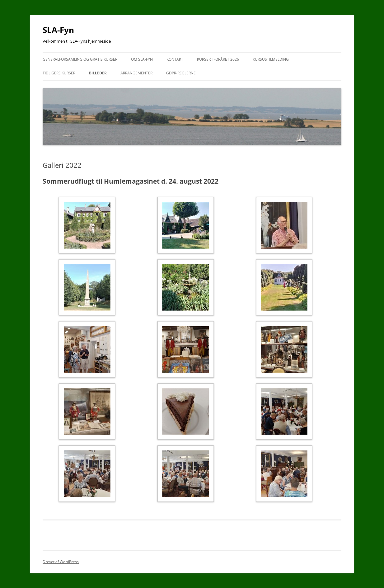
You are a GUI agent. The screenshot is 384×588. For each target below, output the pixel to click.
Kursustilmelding (271, 59)
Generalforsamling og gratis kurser (80, 59)
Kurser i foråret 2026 (218, 59)
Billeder (98, 73)
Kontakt (175, 59)
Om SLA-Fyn (142, 59)
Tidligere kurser (59, 73)
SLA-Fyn (58, 30)
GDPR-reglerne (181, 73)
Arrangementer (136, 73)
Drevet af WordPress (61, 562)
